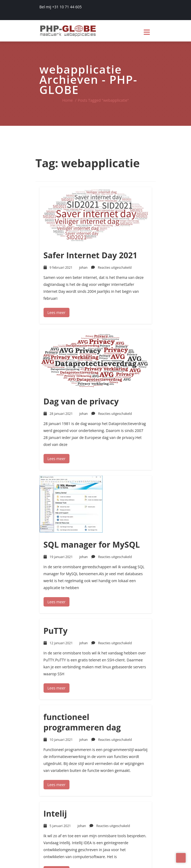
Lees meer (57, 312)
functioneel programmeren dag (82, 722)
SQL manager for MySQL (92, 545)
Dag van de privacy (81, 401)
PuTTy (56, 631)
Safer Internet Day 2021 (90, 255)
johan (87, 268)
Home (68, 100)
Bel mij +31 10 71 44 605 (61, 7)
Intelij (55, 814)
